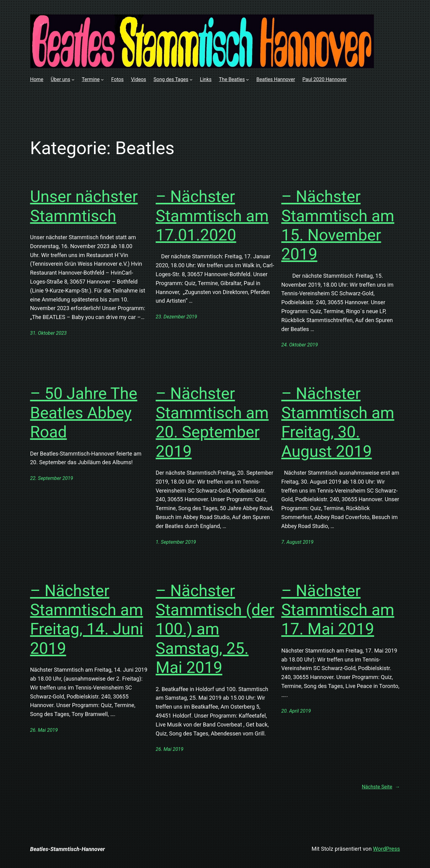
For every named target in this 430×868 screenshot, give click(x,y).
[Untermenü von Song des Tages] (191, 80)
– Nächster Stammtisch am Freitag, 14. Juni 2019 (87, 620)
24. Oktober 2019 (300, 345)
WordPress (386, 849)
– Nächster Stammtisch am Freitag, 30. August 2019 (338, 422)
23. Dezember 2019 (176, 317)
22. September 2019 (52, 478)
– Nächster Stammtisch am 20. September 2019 (212, 422)
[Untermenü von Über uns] (73, 80)
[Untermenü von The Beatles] (248, 80)
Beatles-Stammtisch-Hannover (68, 849)
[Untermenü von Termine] (102, 80)
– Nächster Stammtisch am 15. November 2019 (338, 225)
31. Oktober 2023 (49, 333)
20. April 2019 (296, 711)
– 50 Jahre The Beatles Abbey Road (84, 413)
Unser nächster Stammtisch (84, 206)
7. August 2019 (298, 542)
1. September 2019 (176, 542)
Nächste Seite (381, 787)
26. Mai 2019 (44, 730)
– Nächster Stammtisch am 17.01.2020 (212, 216)
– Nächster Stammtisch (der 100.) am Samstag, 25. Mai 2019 (215, 629)
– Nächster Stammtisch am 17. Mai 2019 (338, 610)
